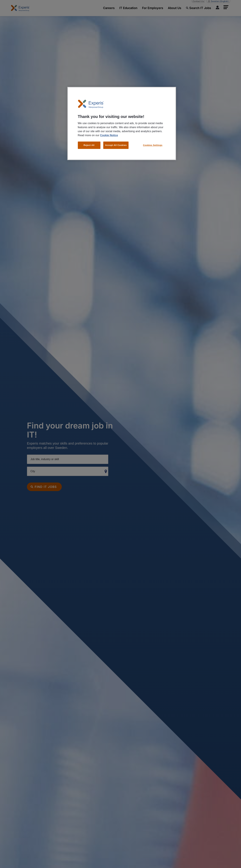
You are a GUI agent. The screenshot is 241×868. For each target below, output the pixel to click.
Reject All (89, 145)
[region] (122, 124)
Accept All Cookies (116, 145)
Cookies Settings (153, 145)
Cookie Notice (109, 135)
